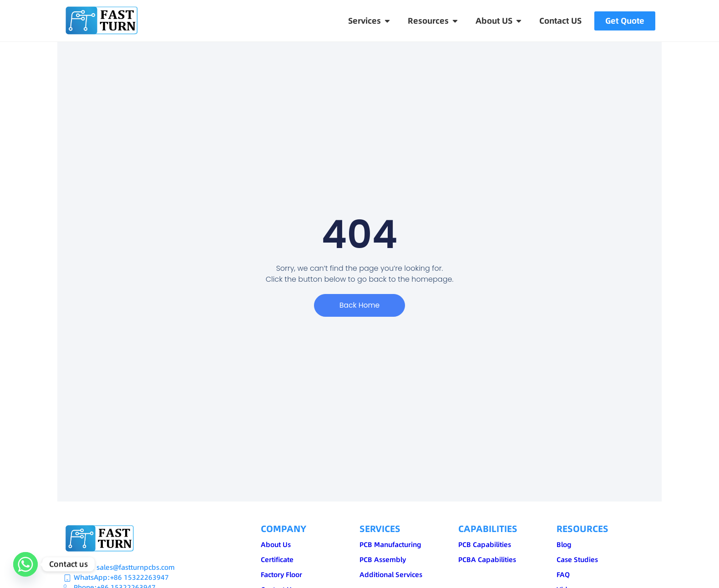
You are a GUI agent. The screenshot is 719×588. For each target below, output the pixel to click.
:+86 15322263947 (138, 577)
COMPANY (284, 529)
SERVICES (380, 529)
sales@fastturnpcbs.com (136, 567)
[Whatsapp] (25, 564)
